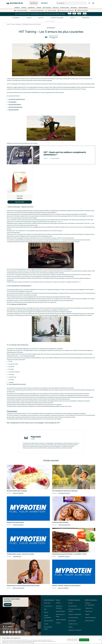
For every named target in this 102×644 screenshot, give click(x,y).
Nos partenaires (72, 621)
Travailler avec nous (73, 624)
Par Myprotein (54, 37)
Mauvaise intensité (13, 110)
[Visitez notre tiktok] (10, 632)
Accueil (8, 24)
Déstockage (74, 8)
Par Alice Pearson (18, 493)
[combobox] (71, 3)
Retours (46, 612)
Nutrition (29, 18)
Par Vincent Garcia (64, 493)
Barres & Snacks (47, 8)
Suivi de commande (49, 621)
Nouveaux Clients (65, 8)
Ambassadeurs (86, 18)
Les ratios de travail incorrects (17, 99)
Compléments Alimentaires (57, 18)
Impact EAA (20, 196)
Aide (45, 609)
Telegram (87, 614)
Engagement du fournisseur (75, 630)
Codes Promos (89, 611)
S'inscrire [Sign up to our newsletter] (8, 605)
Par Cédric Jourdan (64, 556)
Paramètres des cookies (9, 623)
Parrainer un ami (90, 604)
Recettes (41, 18)
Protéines (24, 8)
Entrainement (16, 18)
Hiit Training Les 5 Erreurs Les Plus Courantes (31, 24)
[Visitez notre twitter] (16, 632)
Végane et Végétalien (61, 620)
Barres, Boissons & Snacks (60, 615)
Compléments (31, 8)
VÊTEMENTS (44, 3)
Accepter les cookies (84, 640)
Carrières (70, 627)
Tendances (17, 8)
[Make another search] (51, 21)
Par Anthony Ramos (64, 525)
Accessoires (56, 8)
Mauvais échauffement (15, 105)
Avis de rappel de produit (48, 628)
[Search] (58, 3)
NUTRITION (34, 3)
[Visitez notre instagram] (4, 632)
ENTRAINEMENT (51, 28)
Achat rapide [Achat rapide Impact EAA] (20, 202)
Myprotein (36, 437)
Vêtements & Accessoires (59, 607)
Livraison (46, 624)
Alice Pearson (56, 158)
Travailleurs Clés (89, 608)
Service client (47, 603)
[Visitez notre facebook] (7, 632)
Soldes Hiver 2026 (89, 621)
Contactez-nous (48, 606)
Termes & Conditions (73, 618)
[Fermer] (100, 640)
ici (33, 643)
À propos (71, 603)
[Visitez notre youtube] (13, 632)
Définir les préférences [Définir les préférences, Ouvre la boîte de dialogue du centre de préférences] (73, 640)
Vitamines (39, 8)
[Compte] (89, 3)
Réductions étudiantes (90, 618)
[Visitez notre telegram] (20, 632)
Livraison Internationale (47, 617)
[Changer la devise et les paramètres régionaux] (20, 626)
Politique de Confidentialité (75, 614)
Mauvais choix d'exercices (15, 107)
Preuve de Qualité (73, 606)
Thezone (13, 24)
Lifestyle (73, 18)
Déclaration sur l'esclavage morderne (75, 610)
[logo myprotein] (15, 3)
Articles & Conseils (60, 611)
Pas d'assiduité (13, 102)
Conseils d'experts (83, 8)
